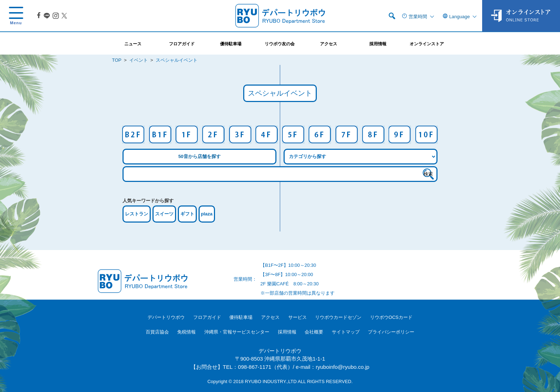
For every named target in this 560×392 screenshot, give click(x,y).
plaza (207, 214)
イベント (139, 60)
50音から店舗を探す (199, 156)
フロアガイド (207, 317)
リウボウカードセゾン (338, 317)
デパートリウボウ (166, 317)
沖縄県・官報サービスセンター (237, 332)
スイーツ (164, 214)
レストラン (137, 214)
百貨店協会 (157, 332)
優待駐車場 (241, 317)
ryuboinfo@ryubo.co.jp (342, 367)
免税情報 (186, 332)
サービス (297, 317)
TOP (117, 60)
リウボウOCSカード (391, 317)
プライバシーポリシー (391, 332)
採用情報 (287, 332)
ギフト (187, 214)
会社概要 (314, 332)
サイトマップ (346, 332)
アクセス (270, 317)
